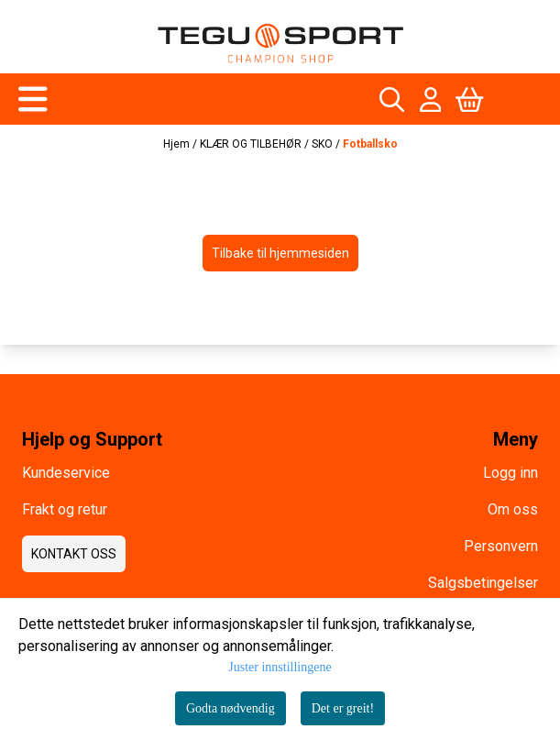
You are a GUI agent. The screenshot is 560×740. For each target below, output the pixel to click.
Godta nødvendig (231, 708)
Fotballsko (370, 144)
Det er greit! (343, 708)
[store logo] (280, 44)
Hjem (178, 144)
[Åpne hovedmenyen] (33, 99)
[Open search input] (392, 99)
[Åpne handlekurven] (470, 99)
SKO (324, 144)
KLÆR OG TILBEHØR (252, 144)
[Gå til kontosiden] (431, 99)
